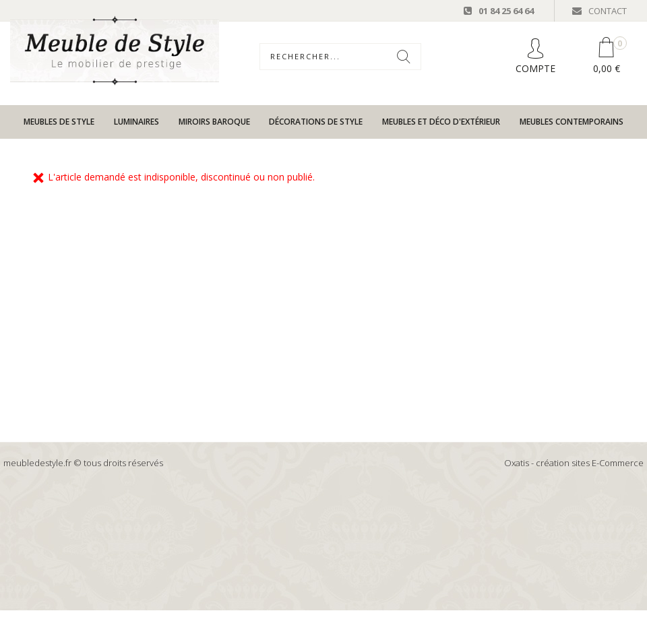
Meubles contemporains (572, 122)
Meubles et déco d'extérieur (441, 122)
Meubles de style (59, 122)
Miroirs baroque (214, 122)
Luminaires (136, 122)
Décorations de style (316, 122)
